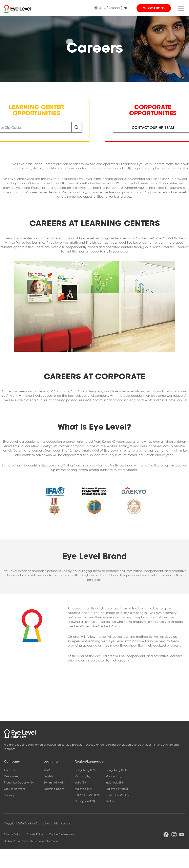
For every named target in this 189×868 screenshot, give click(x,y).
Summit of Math (54, 782)
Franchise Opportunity (19, 782)
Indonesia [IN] (115, 782)
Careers (9, 770)
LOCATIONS (156, 8)
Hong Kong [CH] (116, 770)
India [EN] (81, 782)
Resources (11, 776)
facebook (166, 835)
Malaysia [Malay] (117, 789)
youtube (182, 835)
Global (110, 801)
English (48, 776)
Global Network (15, 789)
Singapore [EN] (85, 801)
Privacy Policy (12, 834)
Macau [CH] (113, 776)
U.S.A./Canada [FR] (118, 795)
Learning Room (54, 789)
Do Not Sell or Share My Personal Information (32, 841)
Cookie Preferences (61, 834)
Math (47, 770)
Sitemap (10, 795)
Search (77, 127)
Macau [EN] (82, 776)
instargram (174, 835)
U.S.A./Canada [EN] (110, 8)
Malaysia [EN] (84, 789)
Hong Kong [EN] (85, 770)
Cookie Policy (35, 834)
